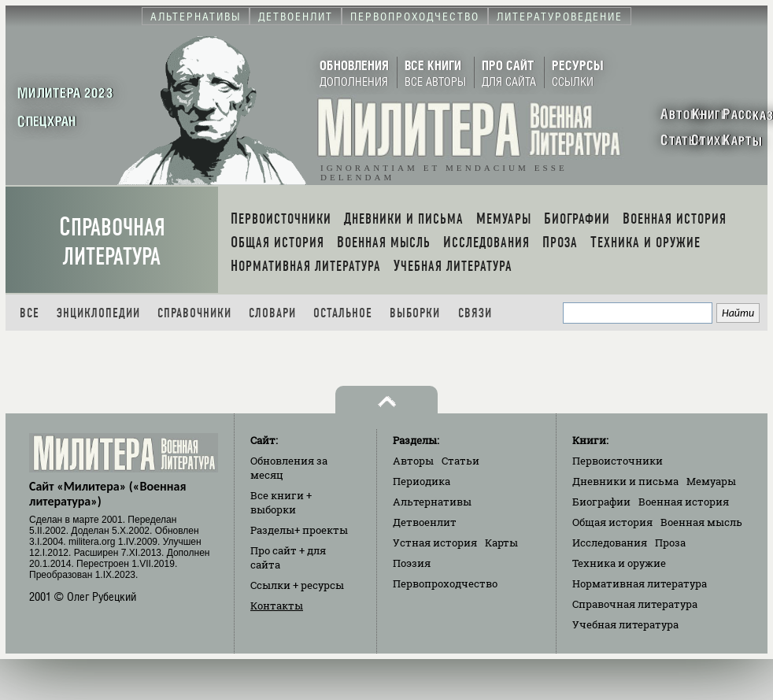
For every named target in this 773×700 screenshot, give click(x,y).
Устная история (435, 543)
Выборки (415, 313)
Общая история (612, 522)
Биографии (601, 502)
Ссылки (297, 585)
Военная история (684, 502)
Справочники (194, 313)
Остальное (343, 313)
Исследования (610, 543)
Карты (501, 543)
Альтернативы (432, 502)
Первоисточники (618, 461)
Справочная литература (112, 242)
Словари (272, 313)
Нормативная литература (640, 583)
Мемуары (711, 481)
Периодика (422, 481)
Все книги (281, 502)
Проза (670, 543)
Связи (475, 313)
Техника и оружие (619, 563)
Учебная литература (625, 624)
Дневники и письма (625, 481)
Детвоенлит (425, 522)
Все (30, 313)
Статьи (460, 461)
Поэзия (412, 563)
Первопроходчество (445, 583)
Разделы (299, 530)
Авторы (413, 461)
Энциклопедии (98, 313)
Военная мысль (701, 522)
